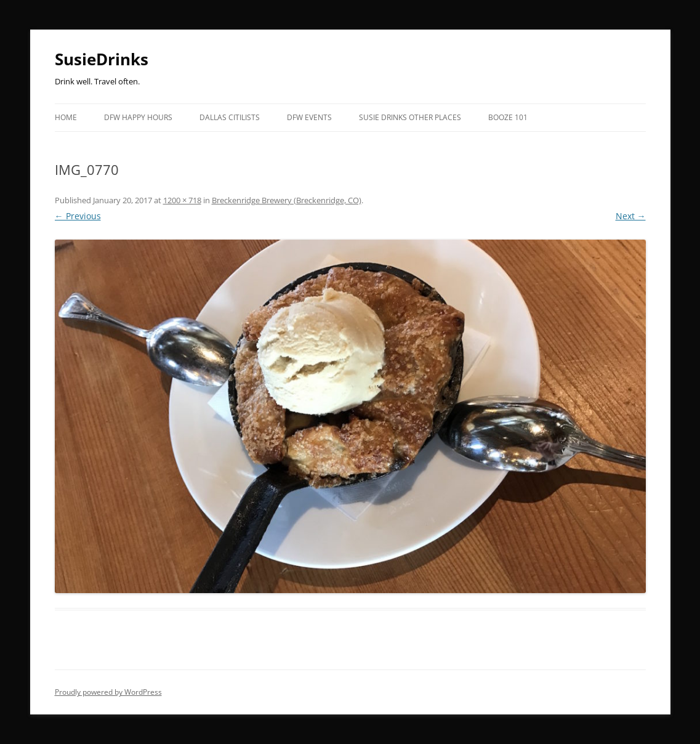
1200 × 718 (182, 200)
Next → (631, 216)
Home (66, 117)
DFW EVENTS (309, 117)
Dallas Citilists (230, 117)
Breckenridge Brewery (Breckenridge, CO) (287, 200)
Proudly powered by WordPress (108, 692)
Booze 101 (508, 117)
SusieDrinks (102, 59)
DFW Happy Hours (138, 117)
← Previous (78, 216)
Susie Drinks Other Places (410, 117)
